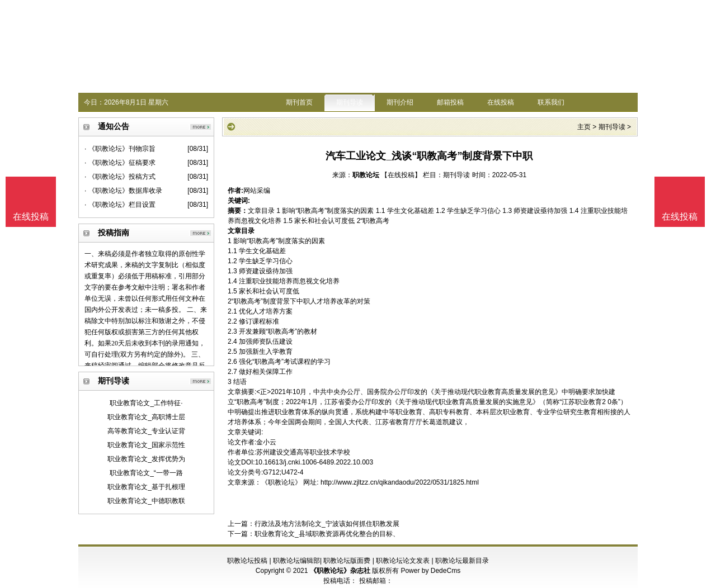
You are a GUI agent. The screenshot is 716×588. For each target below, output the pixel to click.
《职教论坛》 (281, 482)
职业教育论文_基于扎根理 (146, 487)
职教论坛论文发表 (403, 561)
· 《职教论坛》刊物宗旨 (120, 149)
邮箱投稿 (450, 102)
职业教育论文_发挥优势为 (146, 459)
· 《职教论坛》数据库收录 (123, 191)
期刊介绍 (400, 102)
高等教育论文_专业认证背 (146, 431)
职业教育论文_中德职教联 (146, 501)
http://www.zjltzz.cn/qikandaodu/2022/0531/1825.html (400, 482)
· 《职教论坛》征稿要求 (120, 163)
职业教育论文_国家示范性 (146, 445)
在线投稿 (501, 102)
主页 (584, 127)
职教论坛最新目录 (462, 561)
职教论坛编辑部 (296, 561)
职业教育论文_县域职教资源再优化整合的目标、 (327, 534)
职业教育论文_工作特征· (146, 403)
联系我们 (551, 102)
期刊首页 (299, 102)
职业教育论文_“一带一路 (146, 473)
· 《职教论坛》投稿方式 (120, 177)
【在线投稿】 (401, 175)
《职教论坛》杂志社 (340, 571)
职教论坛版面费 (347, 561)
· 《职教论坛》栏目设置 (120, 205)
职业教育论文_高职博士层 (146, 417)
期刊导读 (350, 102)
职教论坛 (366, 175)
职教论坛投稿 (247, 561)
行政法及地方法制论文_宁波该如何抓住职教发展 (327, 524)
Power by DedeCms (430, 571)
